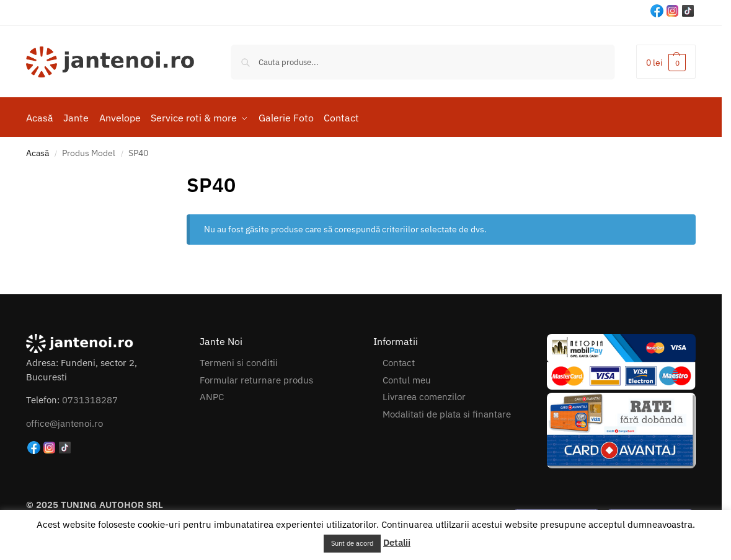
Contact (399, 361)
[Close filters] (177, 175)
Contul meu (407, 378)
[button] (666, 62)
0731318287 (90, 398)
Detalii (397, 542)
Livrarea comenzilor (424, 395)
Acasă (38, 151)
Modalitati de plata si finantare (447, 412)
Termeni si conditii (239, 361)
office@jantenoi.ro (64, 422)
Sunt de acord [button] (352, 543)
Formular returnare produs (256, 378)
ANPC (212, 395)
